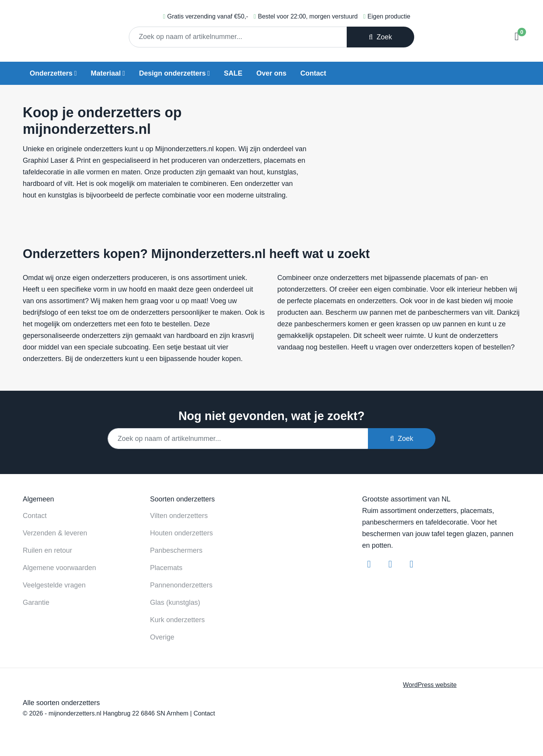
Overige (162, 637)
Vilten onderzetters (179, 516)
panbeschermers (444, 312)
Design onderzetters (172, 73)
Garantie (36, 602)
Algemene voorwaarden (59, 568)
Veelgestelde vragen (54, 585)
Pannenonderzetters (181, 585)
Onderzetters (51, 73)
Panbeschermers (176, 550)
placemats (439, 278)
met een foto (133, 324)
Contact (313, 73)
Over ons (271, 73)
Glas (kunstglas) (175, 602)
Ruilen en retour (47, 550)
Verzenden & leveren (55, 533)
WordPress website (430, 685)
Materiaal (106, 73)
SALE (233, 73)
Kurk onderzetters (177, 620)
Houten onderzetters (181, 533)
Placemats (166, 568)
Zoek (380, 37)
